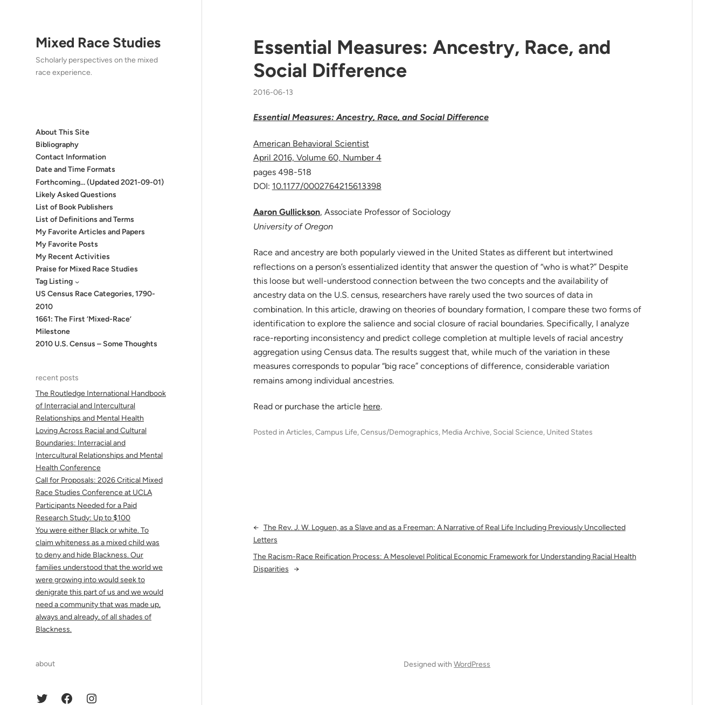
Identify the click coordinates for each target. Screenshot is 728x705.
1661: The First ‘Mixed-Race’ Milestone (84, 325)
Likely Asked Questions (76, 195)
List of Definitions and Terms (85, 219)
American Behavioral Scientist (311, 144)
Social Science (518, 432)
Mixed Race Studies (98, 43)
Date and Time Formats (75, 169)
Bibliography (57, 145)
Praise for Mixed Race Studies (87, 269)
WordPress (472, 664)
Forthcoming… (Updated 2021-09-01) (100, 182)
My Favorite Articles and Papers (90, 232)
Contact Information (71, 157)
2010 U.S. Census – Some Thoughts (96, 344)
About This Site (63, 132)
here (372, 406)
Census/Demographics (400, 432)
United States (570, 432)
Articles (299, 432)
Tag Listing (54, 281)
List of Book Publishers (74, 207)
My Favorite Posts (67, 244)
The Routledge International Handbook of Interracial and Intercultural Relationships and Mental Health (101, 406)
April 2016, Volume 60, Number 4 (317, 158)
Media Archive (466, 432)
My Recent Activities (73, 257)
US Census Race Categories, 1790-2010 (95, 300)
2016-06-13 (273, 92)
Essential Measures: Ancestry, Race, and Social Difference (432, 59)
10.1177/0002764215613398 (327, 186)
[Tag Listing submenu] (77, 282)
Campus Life (336, 432)
